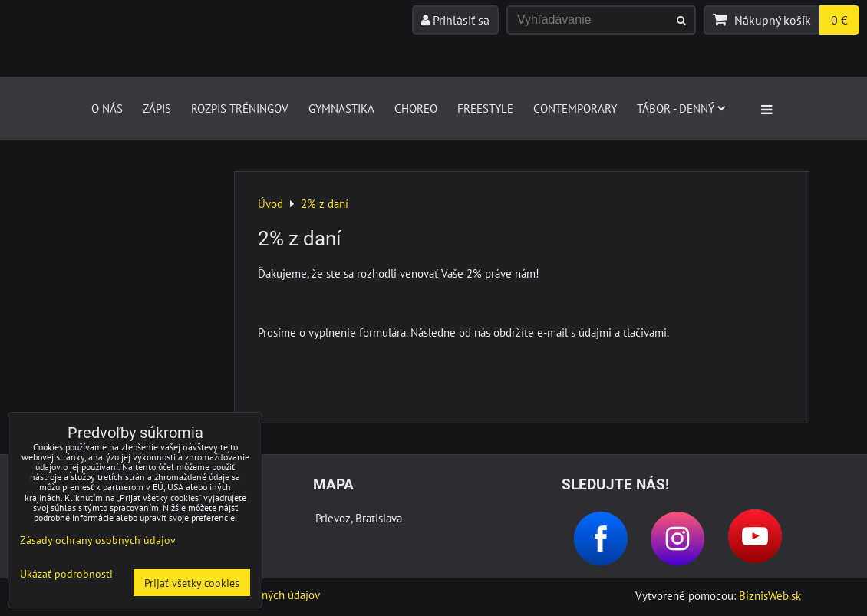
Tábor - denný (681, 108)
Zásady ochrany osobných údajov (98, 540)
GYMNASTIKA (341, 108)
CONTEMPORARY (575, 108)
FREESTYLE (485, 108)
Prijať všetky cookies (192, 583)
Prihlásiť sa (455, 20)
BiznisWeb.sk (770, 595)
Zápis (157, 108)
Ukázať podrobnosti (66, 574)
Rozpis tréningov (240, 108)
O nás (107, 108)
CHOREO (416, 108)
